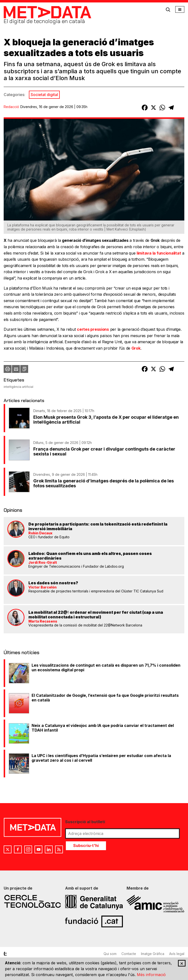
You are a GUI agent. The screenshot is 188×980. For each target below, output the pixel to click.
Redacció (11, 107)
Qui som (110, 954)
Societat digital (44, 95)
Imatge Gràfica (153, 954)
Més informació (151, 975)
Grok (136, 348)
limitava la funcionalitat (159, 253)
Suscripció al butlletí (85, 822)
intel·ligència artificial (18, 387)
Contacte (129, 954)
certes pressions (93, 329)
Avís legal (177, 954)
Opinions (13, 510)
